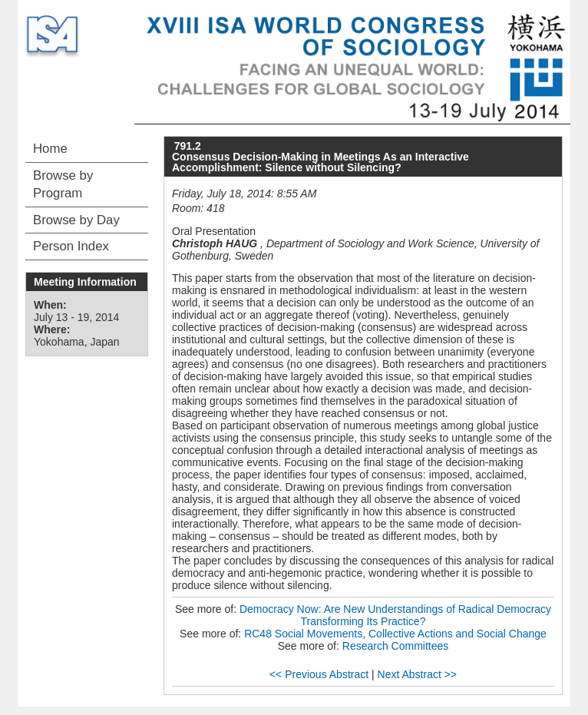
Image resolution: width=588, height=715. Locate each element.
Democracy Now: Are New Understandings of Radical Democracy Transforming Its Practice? (395, 615)
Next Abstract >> (418, 674)
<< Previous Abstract (319, 674)
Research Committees (396, 646)
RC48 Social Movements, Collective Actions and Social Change (395, 634)
